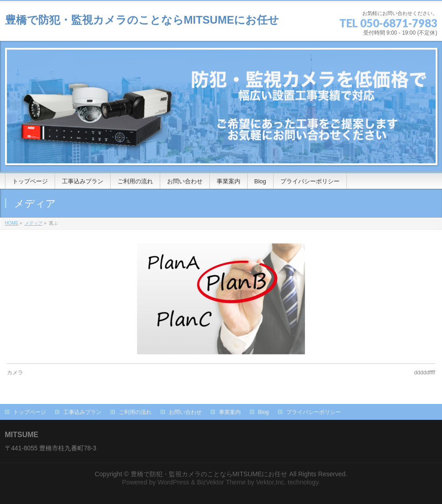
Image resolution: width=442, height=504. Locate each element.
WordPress (173, 482)
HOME (12, 223)
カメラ (15, 373)
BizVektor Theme (221, 482)
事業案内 (230, 412)
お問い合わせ (185, 412)
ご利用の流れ (135, 412)
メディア (34, 223)
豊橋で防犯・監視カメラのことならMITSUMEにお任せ (142, 20)
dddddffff (425, 373)
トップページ (30, 412)
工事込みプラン (82, 412)
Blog (264, 412)
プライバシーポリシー (314, 412)
